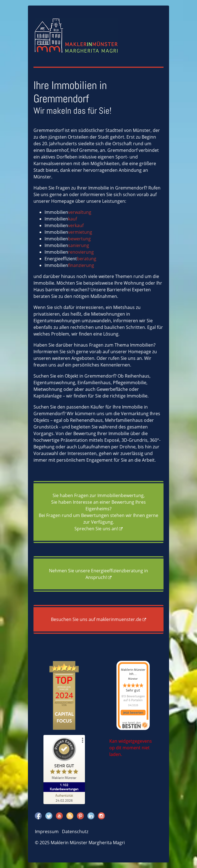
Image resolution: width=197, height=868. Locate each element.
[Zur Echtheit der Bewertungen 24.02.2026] (64, 798)
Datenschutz (75, 831)
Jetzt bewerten (133, 713)
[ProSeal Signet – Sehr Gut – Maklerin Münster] (64, 760)
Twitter (49, 816)
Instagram (101, 816)
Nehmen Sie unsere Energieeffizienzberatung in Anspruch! (98, 574)
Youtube (59, 816)
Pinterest (80, 816)
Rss (70, 816)
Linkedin (91, 816)
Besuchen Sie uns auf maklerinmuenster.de (96, 619)
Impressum (47, 831)
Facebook (38, 816)
